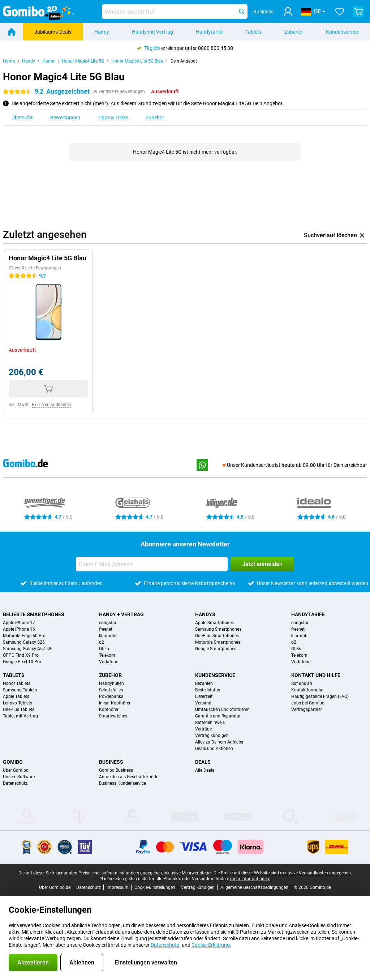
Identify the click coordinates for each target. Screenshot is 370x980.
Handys (205, 614)
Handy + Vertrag (121, 614)
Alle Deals (205, 770)
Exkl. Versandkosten (51, 405)
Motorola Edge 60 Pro (24, 636)
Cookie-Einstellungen (155, 887)
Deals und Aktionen (214, 749)
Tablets (253, 32)
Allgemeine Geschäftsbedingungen (254, 887)
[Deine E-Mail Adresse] (152, 564)
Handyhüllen (111, 683)
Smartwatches (113, 716)
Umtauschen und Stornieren (222, 710)
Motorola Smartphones (218, 642)
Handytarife (209, 32)
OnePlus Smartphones (217, 636)
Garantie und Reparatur (218, 716)
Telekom (107, 655)
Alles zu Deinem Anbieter (219, 742)
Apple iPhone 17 (19, 623)
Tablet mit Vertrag (20, 716)
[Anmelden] (288, 12)
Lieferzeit (204, 696)
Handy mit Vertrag (152, 32)
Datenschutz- (166, 945)
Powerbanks (111, 696)
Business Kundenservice (122, 783)
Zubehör (294, 32)
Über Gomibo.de (55, 887)
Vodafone (109, 662)
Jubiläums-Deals (53, 32)
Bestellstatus (208, 690)
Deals (203, 762)
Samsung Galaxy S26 (24, 642)
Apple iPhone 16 (19, 629)
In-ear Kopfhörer (115, 703)
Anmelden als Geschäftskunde (129, 777)
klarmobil (108, 636)
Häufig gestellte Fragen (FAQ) (320, 696)
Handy (102, 32)
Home (9, 61)
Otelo (104, 649)
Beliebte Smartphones (34, 614)
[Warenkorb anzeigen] (358, 12)
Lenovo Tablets (18, 703)
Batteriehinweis (210, 723)
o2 (102, 642)
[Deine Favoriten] (340, 12)
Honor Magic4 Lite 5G (83, 61)
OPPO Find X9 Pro (21, 655)
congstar (108, 623)
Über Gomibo (16, 770)
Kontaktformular (307, 690)
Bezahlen (204, 683)
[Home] (12, 32)
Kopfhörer (109, 710)
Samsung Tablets (20, 690)
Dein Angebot (184, 61)
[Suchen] (242, 12)
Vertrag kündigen (212, 736)
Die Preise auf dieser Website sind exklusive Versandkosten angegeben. (283, 873)
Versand (203, 703)
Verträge (203, 729)
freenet (106, 629)
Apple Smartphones (214, 623)
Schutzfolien (111, 690)
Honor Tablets (17, 683)
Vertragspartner (307, 710)
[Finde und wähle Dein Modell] (175, 12)
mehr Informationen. (250, 879)
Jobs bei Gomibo (308, 703)
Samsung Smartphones (218, 629)
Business (111, 762)
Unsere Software (19, 777)
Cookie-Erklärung (211, 945)
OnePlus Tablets (19, 710)
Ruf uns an (302, 683)
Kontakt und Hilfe (316, 675)
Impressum (118, 887)
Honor (48, 61)
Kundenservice (215, 675)
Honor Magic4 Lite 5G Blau (137, 61)
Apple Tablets (16, 696)
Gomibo (13, 762)
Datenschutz (15, 783)
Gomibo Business (116, 770)
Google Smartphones (216, 649)
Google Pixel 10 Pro (22, 662)
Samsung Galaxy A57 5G (27, 649)
